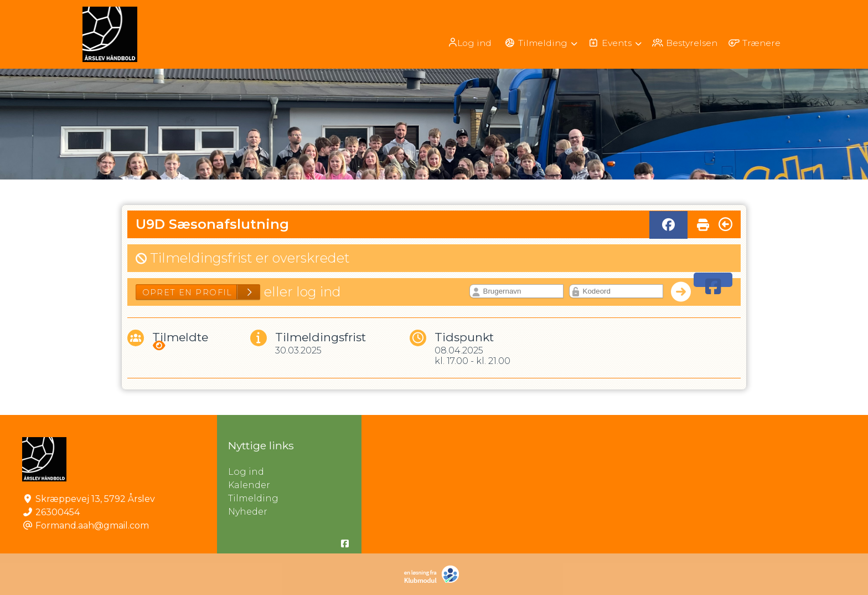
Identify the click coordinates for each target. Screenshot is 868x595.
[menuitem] (465, 42)
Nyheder (248, 512)
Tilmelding (253, 498)
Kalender (249, 485)
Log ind (464, 43)
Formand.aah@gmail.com (92, 525)
